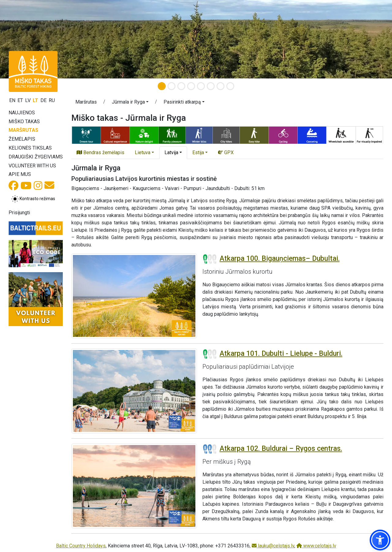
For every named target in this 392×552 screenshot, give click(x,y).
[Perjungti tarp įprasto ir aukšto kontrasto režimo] (33, 199)
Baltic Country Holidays (81, 546)
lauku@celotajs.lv (273, 546)
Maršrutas (23, 130)
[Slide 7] (221, 86)
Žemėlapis (22, 139)
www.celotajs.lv (316, 546)
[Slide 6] (211, 86)
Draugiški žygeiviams (36, 157)
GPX (226, 152)
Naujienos (22, 113)
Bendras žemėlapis (100, 152)
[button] (130, 103)
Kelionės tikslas (30, 148)
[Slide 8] (230, 86)
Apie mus (20, 174)
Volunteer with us (32, 166)
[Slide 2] (171, 86)
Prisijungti (19, 213)
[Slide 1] (162, 86)
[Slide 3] (181, 86)
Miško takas (24, 122)
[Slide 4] (191, 86)
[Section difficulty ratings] (210, 259)
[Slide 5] (201, 86)
